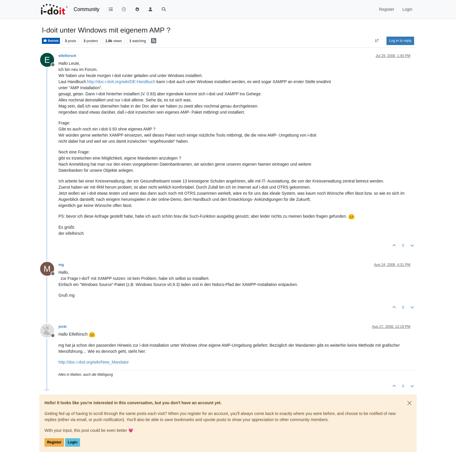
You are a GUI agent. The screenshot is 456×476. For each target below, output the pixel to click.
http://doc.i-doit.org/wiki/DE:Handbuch (121, 82)
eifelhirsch (67, 56)
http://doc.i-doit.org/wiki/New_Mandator (94, 362)
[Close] (409, 403)
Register (54, 442)
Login (73, 442)
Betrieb (51, 41)
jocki (63, 327)
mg (61, 265)
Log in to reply (400, 41)
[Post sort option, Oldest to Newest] (377, 41)
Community (87, 9)
